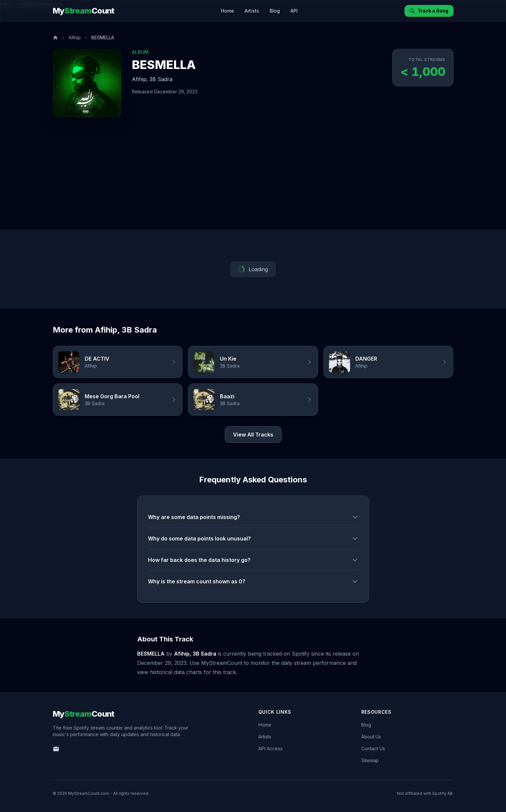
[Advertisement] (253, 180)
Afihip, (140, 79)
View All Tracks (253, 435)
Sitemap (370, 760)
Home (227, 11)
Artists (252, 11)
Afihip (75, 37)
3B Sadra (161, 79)
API (294, 11)
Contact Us (373, 748)
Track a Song (429, 11)
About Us (371, 737)
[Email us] (56, 749)
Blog (275, 11)
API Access (270, 748)
